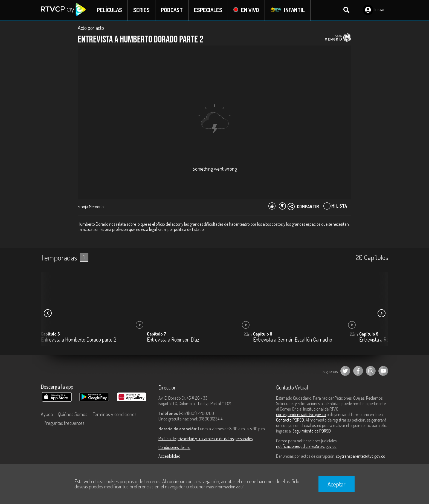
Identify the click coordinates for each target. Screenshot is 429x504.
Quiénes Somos (73, 414)
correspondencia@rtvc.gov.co (301, 415)
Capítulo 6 (50, 334)
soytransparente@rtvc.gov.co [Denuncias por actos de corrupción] (361, 456)
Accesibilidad (169, 456)
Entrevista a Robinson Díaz (173, 340)
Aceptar (337, 484)
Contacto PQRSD (290, 420)
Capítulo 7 (156, 334)
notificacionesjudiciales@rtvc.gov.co (306, 446)
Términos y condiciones (115, 414)
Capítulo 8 (263, 334)
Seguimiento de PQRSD (312, 431)
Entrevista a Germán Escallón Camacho (293, 340)
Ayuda (47, 414)
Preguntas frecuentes (64, 423)
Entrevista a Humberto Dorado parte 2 (79, 340)
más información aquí (225, 487)
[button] (381, 314)
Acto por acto (91, 28)
